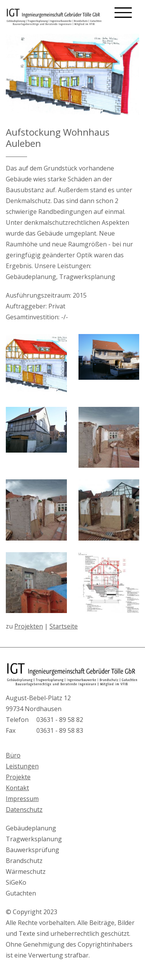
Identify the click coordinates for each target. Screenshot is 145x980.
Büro (13, 755)
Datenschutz (24, 809)
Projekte (18, 777)
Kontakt (17, 788)
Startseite (64, 626)
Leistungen (22, 766)
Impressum (22, 799)
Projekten (29, 626)
